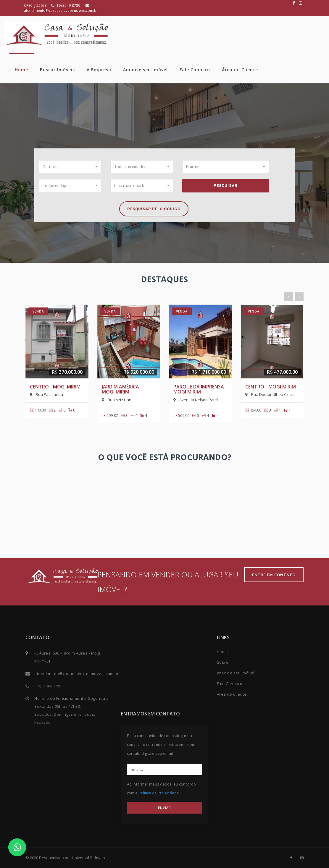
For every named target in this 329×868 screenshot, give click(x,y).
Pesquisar (225, 186)
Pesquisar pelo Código (154, 209)
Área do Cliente (240, 70)
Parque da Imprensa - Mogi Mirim (200, 389)
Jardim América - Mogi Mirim (122, 389)
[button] (70, 167)
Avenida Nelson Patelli (196, 400)
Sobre (223, 662)
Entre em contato (274, 575)
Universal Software (89, 858)
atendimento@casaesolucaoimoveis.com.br (61, 8)
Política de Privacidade (159, 793)
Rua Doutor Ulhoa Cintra (270, 394)
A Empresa (99, 70)
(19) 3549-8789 (66, 5)
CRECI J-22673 (35, 5)
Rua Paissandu (46, 394)
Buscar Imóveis (57, 70)
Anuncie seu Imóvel (145, 70)
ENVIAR (164, 808)
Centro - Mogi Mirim (55, 387)
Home (21, 70)
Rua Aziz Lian (117, 400)
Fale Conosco (195, 70)
